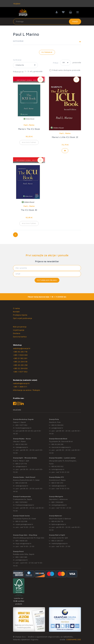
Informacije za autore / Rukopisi (26, 390)
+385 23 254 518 (20, 362)
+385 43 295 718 (20, 352)
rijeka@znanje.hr (22, 447)
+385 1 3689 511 (20, 387)
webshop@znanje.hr (22, 348)
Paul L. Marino (65, 133)
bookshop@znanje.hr (24, 428)
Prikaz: (56, 63)
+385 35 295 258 (20, 365)
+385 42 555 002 (57, 466)
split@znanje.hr (21, 466)
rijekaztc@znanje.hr (59, 486)
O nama (16, 308)
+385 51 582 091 (20, 358)
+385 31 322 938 (21, 521)
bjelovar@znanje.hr (59, 524)
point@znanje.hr (22, 560)
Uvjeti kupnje (19, 330)
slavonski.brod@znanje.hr (61, 447)
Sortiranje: (18, 60)
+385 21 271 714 (21, 464)
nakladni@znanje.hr (21, 383)
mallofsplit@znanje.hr (60, 543)
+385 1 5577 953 (20, 372)
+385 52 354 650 (20, 368)
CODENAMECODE (74, 639)
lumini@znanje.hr (58, 469)
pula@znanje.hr (57, 428)
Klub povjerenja (20, 327)
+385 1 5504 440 (20, 355)
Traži (75, 22)
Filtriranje (47, 52)
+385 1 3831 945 (21, 557)
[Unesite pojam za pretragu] (47, 22)
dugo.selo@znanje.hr (23, 543)
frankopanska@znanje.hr (25, 505)
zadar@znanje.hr (22, 486)
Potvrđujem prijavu (47, 280)
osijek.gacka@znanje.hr (24, 524)
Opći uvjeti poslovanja (23, 318)
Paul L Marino (29, 125)
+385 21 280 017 (57, 541)
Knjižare (17, 4)
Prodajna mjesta (20, 315)
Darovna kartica (20, 337)
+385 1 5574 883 (21, 502)
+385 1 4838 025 (21, 541)
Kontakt (16, 312)
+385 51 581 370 (57, 483)
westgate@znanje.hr (59, 505)
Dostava (17, 333)
